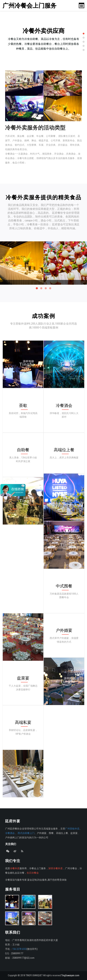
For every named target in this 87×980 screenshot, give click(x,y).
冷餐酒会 (10, 833)
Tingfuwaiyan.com (70, 975)
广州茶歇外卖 (72, 829)
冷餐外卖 (15, 868)
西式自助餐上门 (26, 833)
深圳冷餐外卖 (55, 868)
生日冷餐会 (33, 873)
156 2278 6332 (19, 949)
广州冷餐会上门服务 (30, 6)
